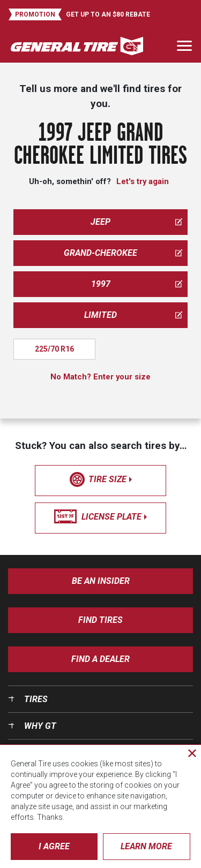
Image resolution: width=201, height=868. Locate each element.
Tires (36, 699)
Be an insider (101, 581)
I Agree (54, 846)
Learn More (146, 846)
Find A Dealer (100, 659)
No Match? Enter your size (100, 377)
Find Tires (100, 620)
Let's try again (143, 181)
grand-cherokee (123, 253)
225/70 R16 (54, 349)
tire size (101, 479)
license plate (100, 517)
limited (133, 315)
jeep (136, 222)
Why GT (40, 726)
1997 (137, 284)
